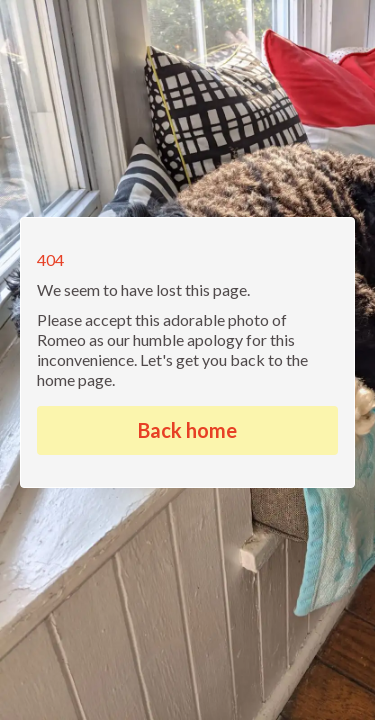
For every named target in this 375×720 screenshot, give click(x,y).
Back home (187, 430)
